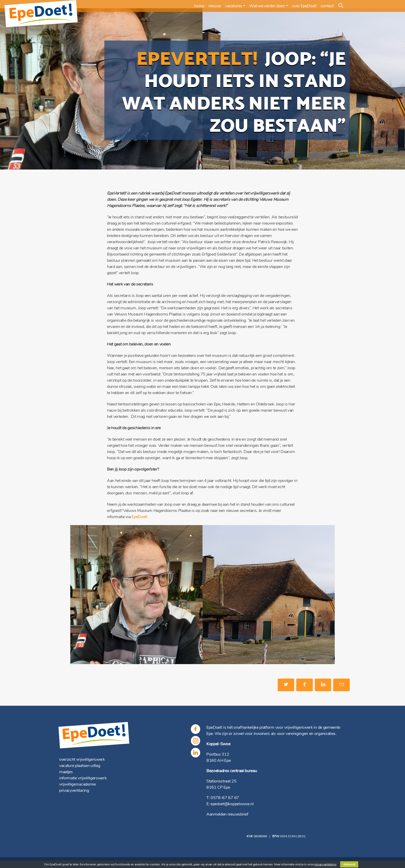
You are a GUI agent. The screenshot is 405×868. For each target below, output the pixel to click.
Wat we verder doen (267, 6)
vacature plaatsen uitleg (80, 766)
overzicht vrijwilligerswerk (82, 759)
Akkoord (349, 864)
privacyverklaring (74, 790)
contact (327, 6)
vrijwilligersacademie (77, 784)
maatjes (66, 772)
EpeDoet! (139, 517)
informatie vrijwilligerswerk (83, 778)
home (199, 6)
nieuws (215, 6)
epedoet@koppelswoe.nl (232, 804)
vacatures (234, 6)
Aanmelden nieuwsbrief (227, 814)
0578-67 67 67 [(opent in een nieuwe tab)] (225, 798)
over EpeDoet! (304, 6)
